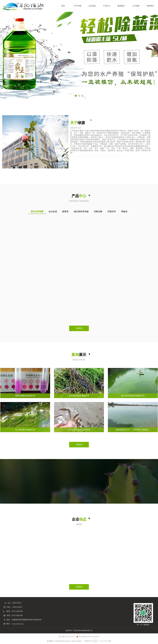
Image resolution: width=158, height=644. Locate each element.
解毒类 (65, 211)
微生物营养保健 (81, 211)
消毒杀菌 (98, 211)
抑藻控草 (112, 211)
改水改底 (53, 211)
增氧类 (124, 211)
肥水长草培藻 (37, 211)
